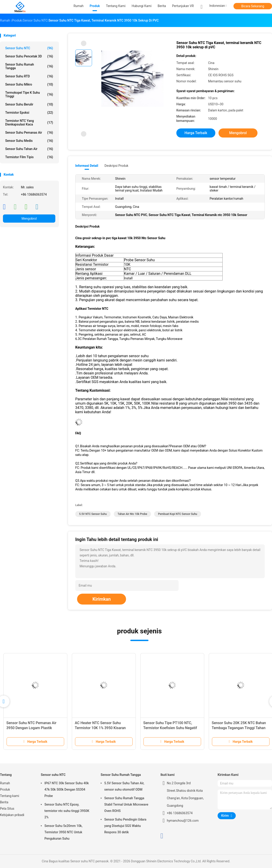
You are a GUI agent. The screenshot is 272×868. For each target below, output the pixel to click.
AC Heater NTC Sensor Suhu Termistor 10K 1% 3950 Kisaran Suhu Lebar (100, 728)
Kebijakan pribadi (12, 815)
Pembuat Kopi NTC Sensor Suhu (178, 514)
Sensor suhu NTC (29, 48)
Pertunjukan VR (183, 6)
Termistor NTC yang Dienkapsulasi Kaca (29, 123)
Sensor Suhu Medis (29, 141)
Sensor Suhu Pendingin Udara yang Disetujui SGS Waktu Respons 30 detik (125, 826)
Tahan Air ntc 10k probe (132, 514)
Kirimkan (102, 599)
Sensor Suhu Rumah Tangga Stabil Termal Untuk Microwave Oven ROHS (126, 804)
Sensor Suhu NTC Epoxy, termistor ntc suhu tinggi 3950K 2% (67, 811)
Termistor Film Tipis (29, 157)
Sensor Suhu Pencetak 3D (29, 56)
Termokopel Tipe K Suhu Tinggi (29, 94)
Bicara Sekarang (253, 6)
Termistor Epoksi (29, 113)
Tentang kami (10, 796)
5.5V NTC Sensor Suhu (93, 514)
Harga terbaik (196, 133)
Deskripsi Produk (116, 166)
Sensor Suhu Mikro (29, 84)
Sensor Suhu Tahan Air (29, 149)
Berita (4, 802)
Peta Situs (7, 809)
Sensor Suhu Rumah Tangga (29, 66)
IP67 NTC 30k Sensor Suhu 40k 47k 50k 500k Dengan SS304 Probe (67, 789)
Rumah (5, 783)
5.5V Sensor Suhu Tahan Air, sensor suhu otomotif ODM (124, 786)
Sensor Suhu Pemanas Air (29, 133)
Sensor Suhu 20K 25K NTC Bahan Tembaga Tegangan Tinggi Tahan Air (239, 728)
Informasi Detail (87, 166)
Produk (5, 789)
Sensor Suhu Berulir (29, 104)
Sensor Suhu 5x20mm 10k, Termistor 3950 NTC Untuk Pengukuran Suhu (63, 832)
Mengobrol (29, 219)
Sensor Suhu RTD (29, 76)
